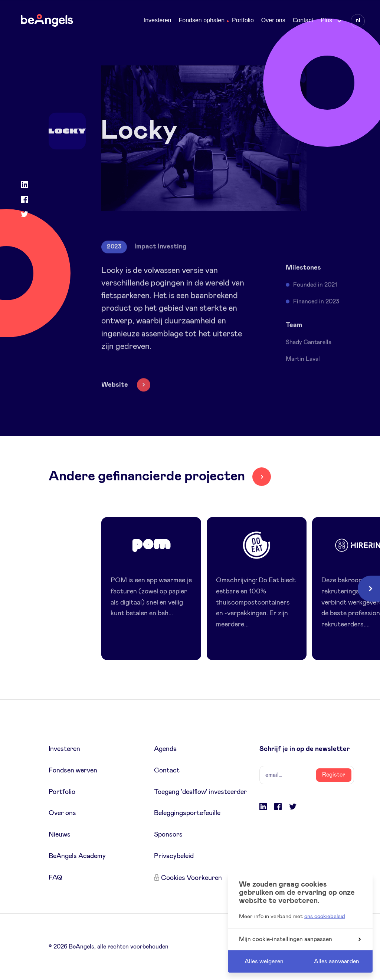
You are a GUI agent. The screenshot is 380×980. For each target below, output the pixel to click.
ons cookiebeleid (325, 916)
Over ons (273, 20)
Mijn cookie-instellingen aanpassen (300, 939)
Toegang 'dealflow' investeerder (200, 792)
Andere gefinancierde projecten (147, 476)
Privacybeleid (174, 856)
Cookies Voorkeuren (191, 878)
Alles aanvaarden (337, 961)
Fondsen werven (73, 771)
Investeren (158, 20)
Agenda (165, 749)
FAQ (55, 878)
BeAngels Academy (77, 856)
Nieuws (60, 835)
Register (334, 775)
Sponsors (168, 835)
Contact (303, 20)
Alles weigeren (264, 961)
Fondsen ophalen (202, 20)
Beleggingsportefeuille (187, 813)
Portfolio (243, 20)
